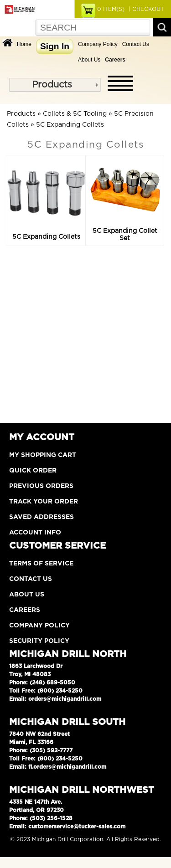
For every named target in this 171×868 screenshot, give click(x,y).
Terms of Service (41, 564)
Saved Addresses (41, 517)
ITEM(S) (111, 9)
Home (24, 44)
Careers (25, 610)
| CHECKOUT (145, 9)
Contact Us (136, 44)
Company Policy (98, 44)
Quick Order (33, 471)
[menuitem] (55, 85)
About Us (89, 60)
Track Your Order (44, 502)
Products (52, 85)
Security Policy (39, 641)
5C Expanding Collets (70, 125)
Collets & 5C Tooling (75, 114)
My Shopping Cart (43, 455)
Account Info (35, 533)
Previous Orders (41, 486)
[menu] (55, 85)
